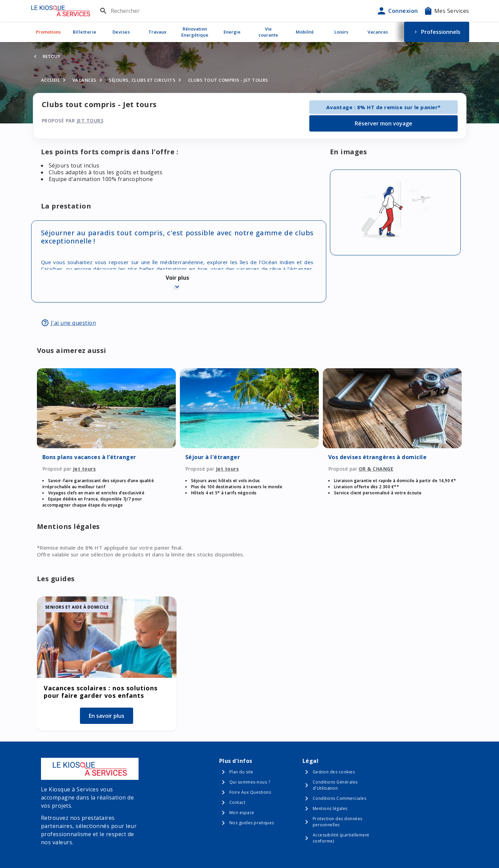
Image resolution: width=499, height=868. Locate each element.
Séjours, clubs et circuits (142, 80)
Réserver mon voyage (383, 123)
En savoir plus (107, 716)
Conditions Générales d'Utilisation (335, 785)
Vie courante (268, 32)
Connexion (397, 11)
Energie (232, 32)
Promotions (48, 32)
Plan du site (241, 772)
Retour (51, 56)
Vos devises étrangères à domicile (378, 457)
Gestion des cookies (334, 772)
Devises (121, 32)
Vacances (378, 32)
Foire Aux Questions (250, 792)
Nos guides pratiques (252, 823)
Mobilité (305, 32)
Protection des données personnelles (338, 822)
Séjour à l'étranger (213, 457)
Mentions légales (330, 808)
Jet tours (90, 121)
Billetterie (85, 32)
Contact (237, 802)
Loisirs (341, 32)
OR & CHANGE (376, 469)
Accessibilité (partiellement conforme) (341, 838)
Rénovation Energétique (195, 32)
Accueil (51, 80)
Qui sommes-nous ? (250, 782)
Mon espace (242, 813)
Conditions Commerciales (340, 798)
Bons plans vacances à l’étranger (89, 457)
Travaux (157, 32)
